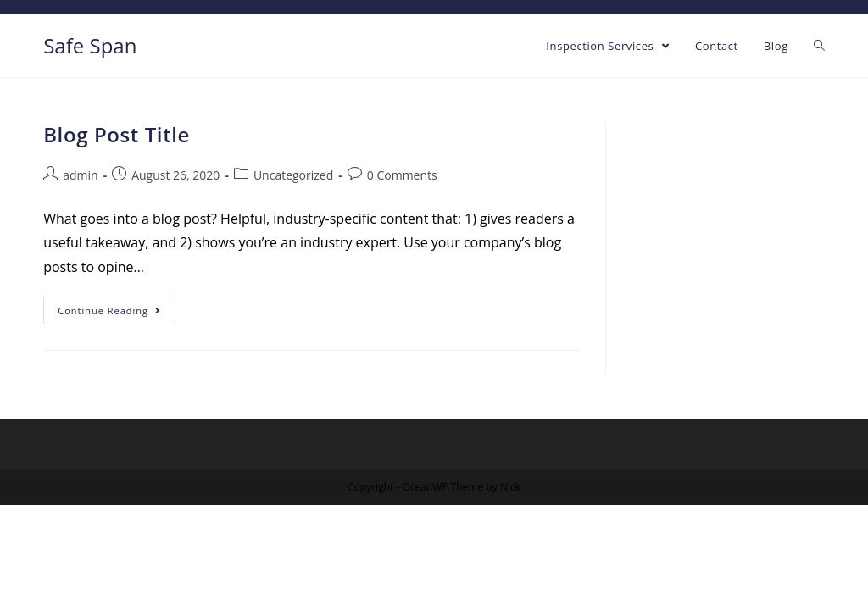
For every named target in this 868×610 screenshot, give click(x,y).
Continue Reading (109, 311)
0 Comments (402, 175)
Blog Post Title (117, 134)
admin (80, 175)
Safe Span (90, 45)
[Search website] (819, 46)
